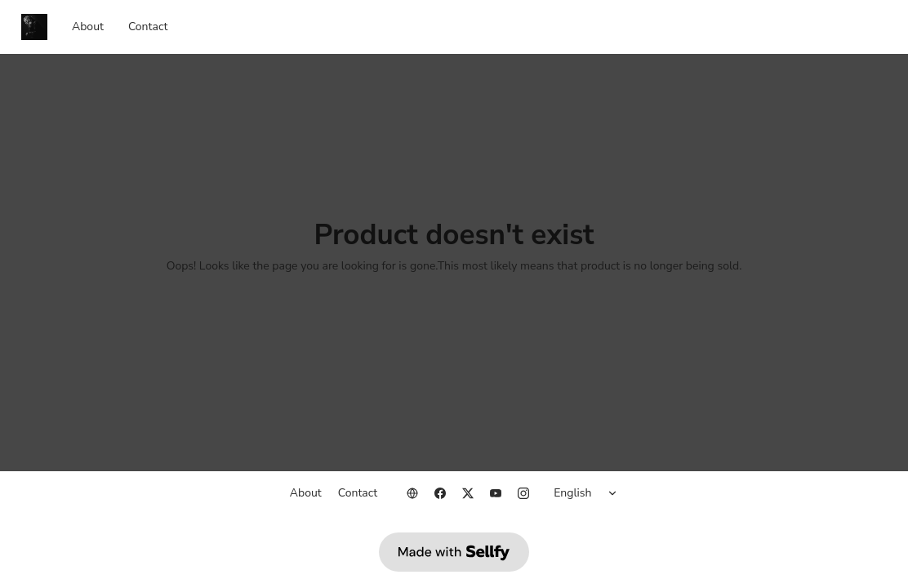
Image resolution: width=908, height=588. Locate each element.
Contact (148, 27)
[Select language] (588, 493)
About (88, 27)
